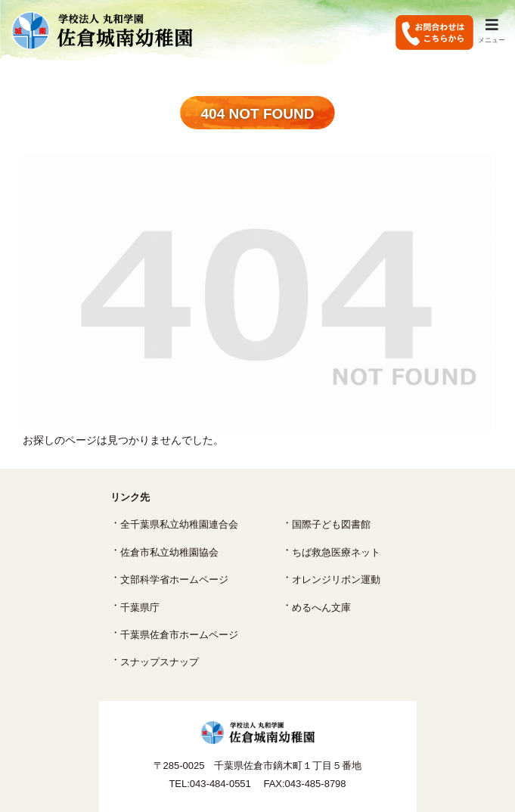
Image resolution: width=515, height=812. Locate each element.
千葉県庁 (140, 607)
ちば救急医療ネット (336, 552)
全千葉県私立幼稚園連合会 (179, 524)
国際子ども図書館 (331, 524)
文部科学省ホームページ (174, 580)
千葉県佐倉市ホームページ (179, 635)
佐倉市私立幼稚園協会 (169, 552)
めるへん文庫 (321, 607)
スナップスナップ (160, 662)
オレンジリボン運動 (336, 580)
